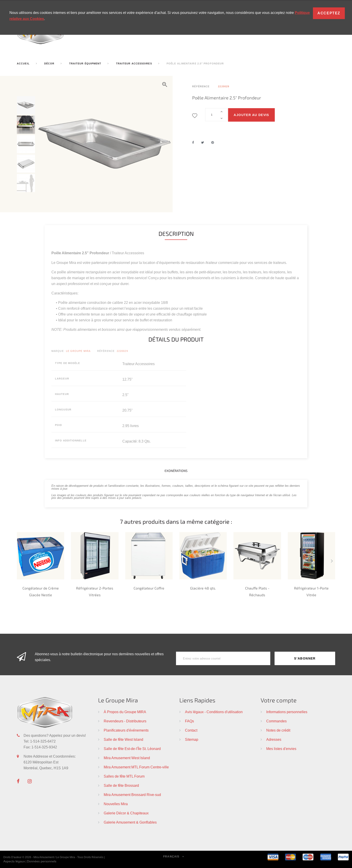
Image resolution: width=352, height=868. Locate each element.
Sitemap (192, 739)
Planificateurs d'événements (126, 730)
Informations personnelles (287, 712)
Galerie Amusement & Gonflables (130, 822)
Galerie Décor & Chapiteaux (126, 813)
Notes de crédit (278, 730)
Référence (106, 351)
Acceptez (329, 13)
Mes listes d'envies (281, 749)
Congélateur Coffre (149, 588)
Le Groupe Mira (78, 351)
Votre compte (279, 700)
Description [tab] (176, 233)
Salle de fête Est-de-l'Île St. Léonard (132, 749)
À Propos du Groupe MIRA (125, 712)
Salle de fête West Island (123, 739)
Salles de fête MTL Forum (124, 776)
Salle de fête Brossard (121, 785)
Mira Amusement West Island (127, 758)
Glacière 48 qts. (203, 588)
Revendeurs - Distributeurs (125, 721)
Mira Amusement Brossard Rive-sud (132, 795)
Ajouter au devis (251, 115)
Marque (58, 351)
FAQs (189, 721)
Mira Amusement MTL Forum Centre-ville (136, 767)
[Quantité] (216, 115)
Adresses (274, 739)
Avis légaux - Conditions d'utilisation (214, 712)
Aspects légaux (14, 861)
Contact (191, 730)
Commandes (276, 721)
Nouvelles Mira (116, 804)
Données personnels (42, 861)
